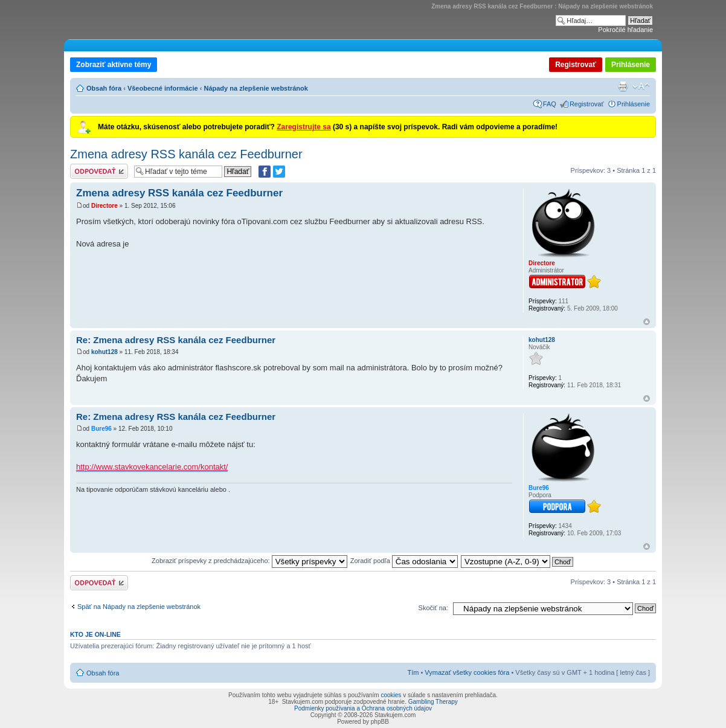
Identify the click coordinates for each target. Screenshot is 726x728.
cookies (391, 695)
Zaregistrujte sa (304, 127)
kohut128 (104, 352)
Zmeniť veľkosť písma (641, 86)
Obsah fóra (104, 88)
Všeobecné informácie (163, 88)
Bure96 (101, 429)
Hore (647, 322)
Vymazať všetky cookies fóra (467, 672)
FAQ (550, 104)
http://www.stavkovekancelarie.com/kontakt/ (152, 467)
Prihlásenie (631, 65)
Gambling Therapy (433, 702)
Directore (104, 206)
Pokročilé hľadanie (625, 30)
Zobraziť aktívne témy (114, 65)
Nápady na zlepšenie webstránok (255, 88)
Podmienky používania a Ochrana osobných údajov (363, 708)
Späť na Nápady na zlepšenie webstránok (139, 607)
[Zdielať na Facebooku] (265, 172)
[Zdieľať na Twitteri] (279, 172)
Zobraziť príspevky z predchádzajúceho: (249, 561)
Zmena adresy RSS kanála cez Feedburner (186, 154)
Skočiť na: (433, 608)
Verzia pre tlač (623, 86)
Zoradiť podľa (404, 561)
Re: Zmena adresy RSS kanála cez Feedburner (176, 340)
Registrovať (576, 65)
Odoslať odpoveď (99, 171)
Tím (413, 672)
